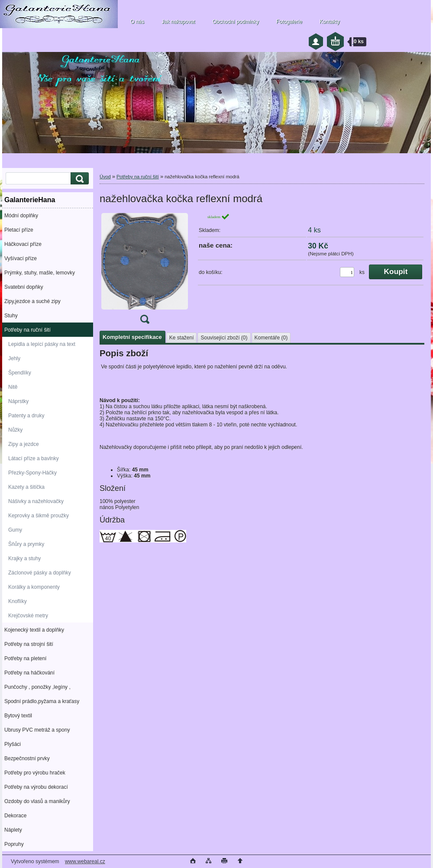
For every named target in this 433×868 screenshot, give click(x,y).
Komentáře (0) (271, 338)
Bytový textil (18, 716)
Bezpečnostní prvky (27, 758)
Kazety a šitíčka (26, 487)
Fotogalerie (289, 22)
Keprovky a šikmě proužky (39, 516)
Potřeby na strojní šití (29, 644)
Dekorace (15, 816)
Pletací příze (19, 230)
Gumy (15, 530)
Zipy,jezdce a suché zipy (32, 301)
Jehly (14, 358)
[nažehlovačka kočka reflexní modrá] (145, 271)
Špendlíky (20, 373)
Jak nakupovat (178, 22)
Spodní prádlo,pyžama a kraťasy (42, 701)
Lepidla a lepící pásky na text (42, 344)
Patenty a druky (26, 416)
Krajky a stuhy (24, 558)
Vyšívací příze (21, 258)
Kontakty (330, 22)
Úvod (105, 177)
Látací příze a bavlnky (34, 458)
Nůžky (15, 430)
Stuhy (11, 316)
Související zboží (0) (224, 338)
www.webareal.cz (85, 862)
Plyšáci (13, 744)
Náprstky (18, 401)
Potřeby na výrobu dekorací (36, 787)
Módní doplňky (21, 216)
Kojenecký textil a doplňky (34, 630)
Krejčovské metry (28, 616)
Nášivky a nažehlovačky (36, 501)
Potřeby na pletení (25, 658)
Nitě (13, 387)
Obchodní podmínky (235, 22)
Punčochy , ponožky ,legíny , (37, 687)
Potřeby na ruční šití (27, 330)
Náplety (13, 830)
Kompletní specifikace (132, 337)
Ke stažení (182, 338)
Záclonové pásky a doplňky (40, 573)
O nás (137, 22)
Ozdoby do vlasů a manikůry (37, 801)
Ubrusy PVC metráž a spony (37, 730)
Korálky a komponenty (34, 587)
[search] (78, 179)
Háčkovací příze (23, 244)
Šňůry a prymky (26, 544)
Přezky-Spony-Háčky (32, 473)
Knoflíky (18, 601)
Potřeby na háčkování (29, 673)
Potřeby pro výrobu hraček (35, 773)
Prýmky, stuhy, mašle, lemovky (40, 273)
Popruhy (14, 844)
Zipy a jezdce (24, 444)
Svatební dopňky (24, 287)
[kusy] (347, 272)
